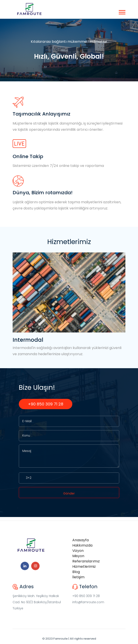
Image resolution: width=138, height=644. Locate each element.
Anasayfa (80, 540)
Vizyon (78, 551)
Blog (76, 572)
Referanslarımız (86, 561)
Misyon (78, 556)
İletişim (78, 577)
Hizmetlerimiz (84, 567)
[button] (122, 11)
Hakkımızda (82, 545)
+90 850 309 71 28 (46, 404)
